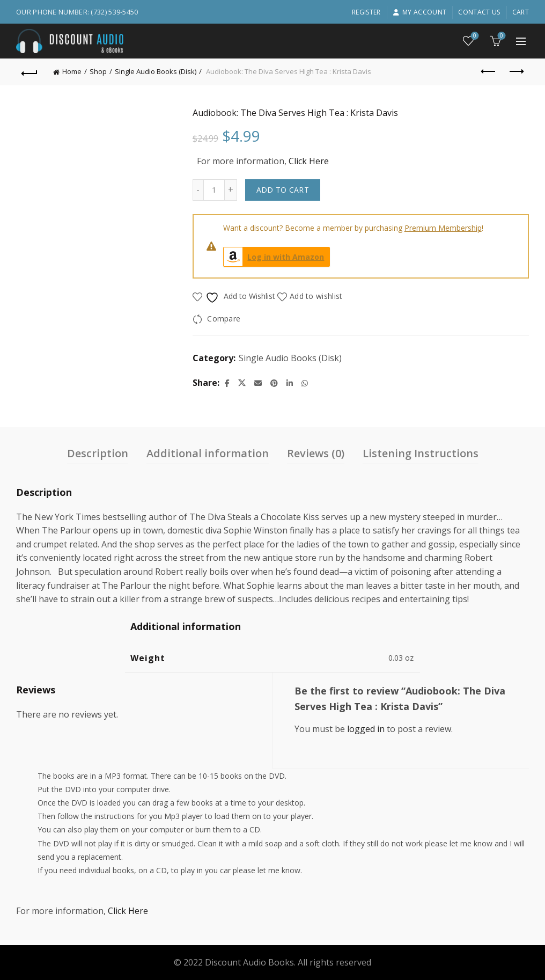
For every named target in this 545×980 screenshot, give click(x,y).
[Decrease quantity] (198, 190)
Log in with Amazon (274, 257)
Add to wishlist (316, 296)
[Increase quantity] (231, 190)
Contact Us (479, 12)
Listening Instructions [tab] (421, 453)
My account (419, 12)
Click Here (309, 161)
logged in (366, 729)
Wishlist (474, 36)
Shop (98, 71)
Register (366, 12)
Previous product (489, 71)
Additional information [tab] (208, 453)
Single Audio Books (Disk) (156, 71)
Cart (521, 12)
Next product (516, 71)
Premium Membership (443, 228)
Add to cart (283, 190)
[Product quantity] (214, 190)
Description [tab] (98, 453)
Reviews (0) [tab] (316, 453)
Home (72, 71)
